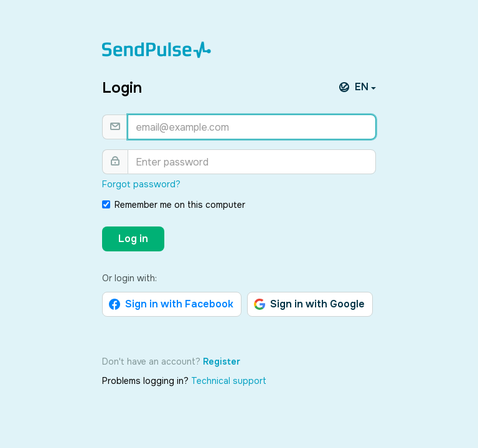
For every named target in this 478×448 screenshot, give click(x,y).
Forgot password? (141, 184)
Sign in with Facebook (171, 304)
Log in (133, 239)
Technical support (229, 381)
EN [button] (358, 87)
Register (222, 362)
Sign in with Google (309, 304)
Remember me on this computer (174, 205)
